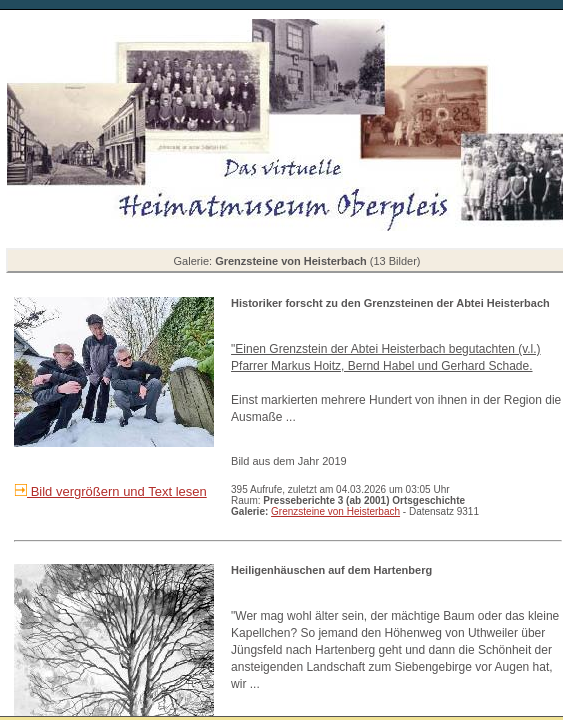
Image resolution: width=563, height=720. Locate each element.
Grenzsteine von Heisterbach (335, 511)
